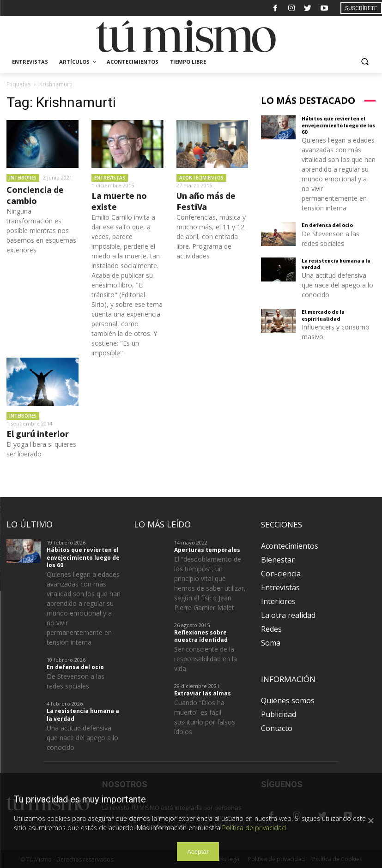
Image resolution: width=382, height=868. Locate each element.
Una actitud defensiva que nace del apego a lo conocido (337, 285)
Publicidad (279, 714)
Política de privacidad (254, 828)
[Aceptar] (370, 820)
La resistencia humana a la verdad (336, 264)
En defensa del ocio (327, 225)
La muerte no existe (119, 201)
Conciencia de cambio (35, 195)
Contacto (277, 728)
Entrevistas (110, 178)
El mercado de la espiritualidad (323, 315)
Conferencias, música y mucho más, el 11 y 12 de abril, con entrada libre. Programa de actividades (211, 236)
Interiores (23, 178)
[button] (365, 62)
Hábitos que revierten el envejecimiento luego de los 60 (338, 125)
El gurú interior (38, 434)
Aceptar (198, 852)
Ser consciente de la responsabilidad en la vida (206, 659)
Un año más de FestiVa (206, 201)
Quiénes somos (288, 700)
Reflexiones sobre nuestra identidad (201, 636)
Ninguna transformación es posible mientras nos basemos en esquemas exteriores (41, 230)
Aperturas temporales (207, 550)
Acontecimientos (201, 178)
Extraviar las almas (203, 693)
